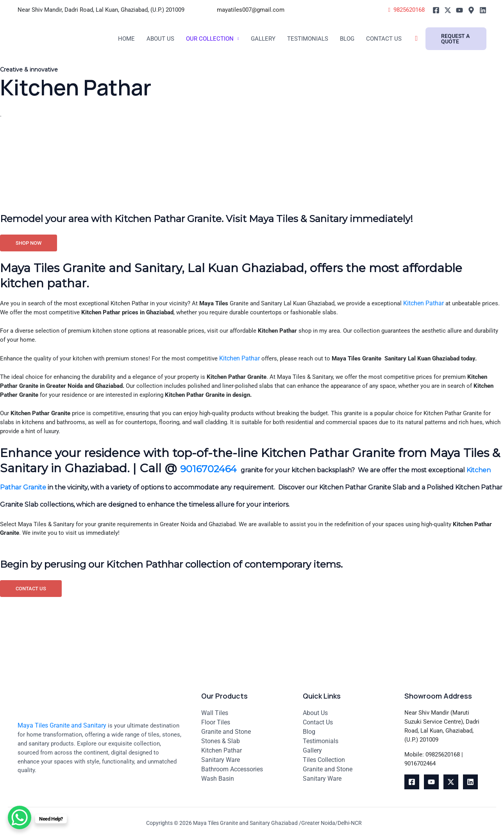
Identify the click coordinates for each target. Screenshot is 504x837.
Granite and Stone (226, 729)
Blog (357, 39)
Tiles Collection (324, 757)
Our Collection (214, 39)
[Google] (471, 10)
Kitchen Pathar (449, 323)
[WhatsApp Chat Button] (20, 817)
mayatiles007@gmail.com (251, 10)
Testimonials (316, 39)
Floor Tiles (216, 720)
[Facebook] (436, 10)
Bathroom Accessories (232, 766)
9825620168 (404, 10)
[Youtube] (459, 10)
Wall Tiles (215, 710)
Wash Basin (218, 776)
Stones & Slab (221, 738)
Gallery (269, 39)
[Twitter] (448, 10)
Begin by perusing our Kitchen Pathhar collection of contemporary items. (213, 592)
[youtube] (431, 782)
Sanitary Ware (221, 757)
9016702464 (218, 495)
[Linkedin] (483, 10)
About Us (162, 39)
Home (127, 39)
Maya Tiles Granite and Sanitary (62, 723)
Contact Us (396, 39)
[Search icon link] (429, 39)
